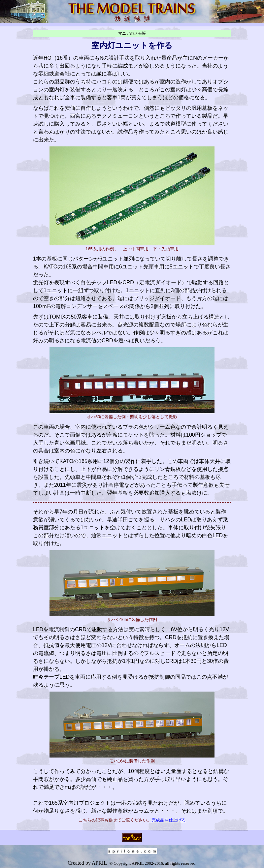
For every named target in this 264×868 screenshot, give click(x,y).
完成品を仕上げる (169, 820)
